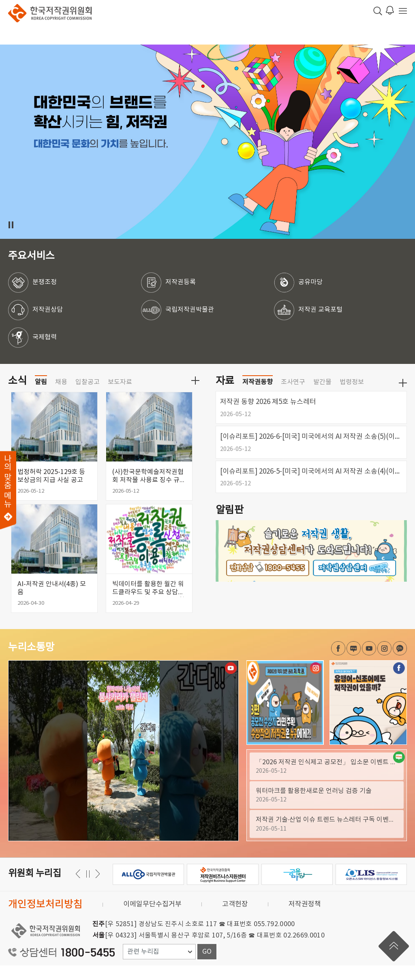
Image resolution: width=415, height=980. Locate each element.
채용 (61, 396)
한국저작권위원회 (50, 13)
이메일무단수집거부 (152, 919)
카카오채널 (400, 663)
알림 (41, 396)
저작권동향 (258, 396)
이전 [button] (96, 888)
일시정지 (11, 225)
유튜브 (369, 663)
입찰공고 (88, 396)
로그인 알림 (390, 10)
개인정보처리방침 (45, 919)
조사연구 (293, 396)
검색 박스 (378, 11)
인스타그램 (384, 663)
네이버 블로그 (354, 663)
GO (207, 966)
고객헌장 (235, 919)
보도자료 (120, 396)
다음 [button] (79, 888)
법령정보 (352, 396)
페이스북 (338, 663)
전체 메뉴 (403, 11)
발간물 (322, 396)
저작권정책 (305, 919)
